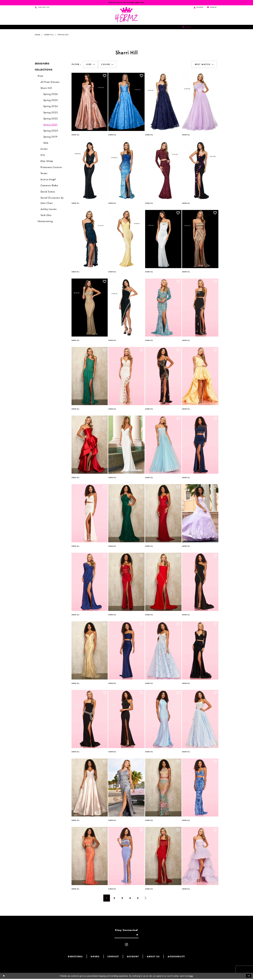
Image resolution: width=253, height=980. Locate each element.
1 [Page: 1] (107, 899)
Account (133, 958)
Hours (95, 958)
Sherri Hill (49, 35)
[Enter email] (127, 936)
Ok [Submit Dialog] (248, 977)
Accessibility (176, 958)
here (191, 977)
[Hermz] (126, 15)
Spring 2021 (63, 35)
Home (37, 35)
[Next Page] (146, 899)
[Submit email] (138, 936)
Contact (113, 958)
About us (153, 958)
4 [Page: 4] (130, 899)
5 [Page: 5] (138, 899)
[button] (90, 65)
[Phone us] (43, 8)
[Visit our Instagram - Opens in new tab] (126, 946)
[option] (90, 102)
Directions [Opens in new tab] (75, 958)
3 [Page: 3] (122, 899)
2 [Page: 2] (114, 899)
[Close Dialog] (4, 977)
